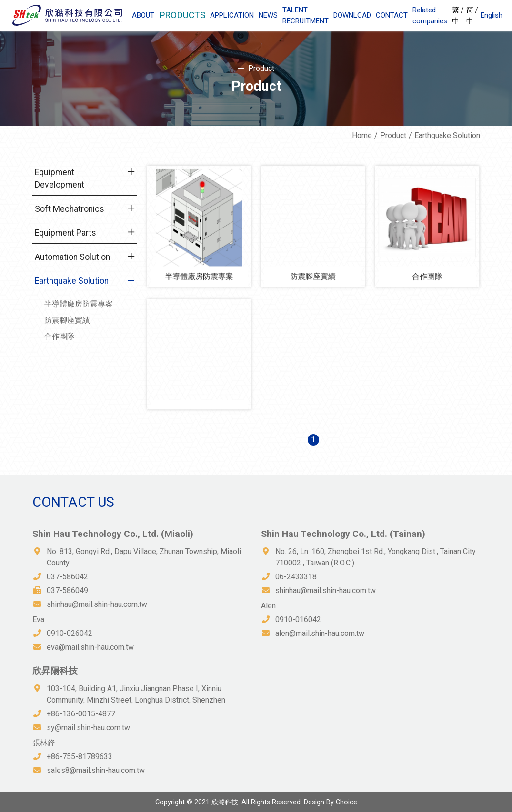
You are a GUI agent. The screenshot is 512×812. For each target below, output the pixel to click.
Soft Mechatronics (70, 209)
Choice (346, 802)
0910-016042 (298, 619)
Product (393, 135)
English (492, 15)
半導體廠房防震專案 (79, 304)
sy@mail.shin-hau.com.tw (88, 728)
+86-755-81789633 (80, 757)
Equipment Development (60, 178)
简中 (470, 15)
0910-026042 (70, 633)
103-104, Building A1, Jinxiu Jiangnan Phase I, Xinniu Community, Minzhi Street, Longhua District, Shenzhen (136, 694)
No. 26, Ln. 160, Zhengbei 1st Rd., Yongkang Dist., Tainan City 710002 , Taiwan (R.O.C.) (376, 557)
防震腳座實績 (67, 320)
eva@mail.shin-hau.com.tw (90, 647)
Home (362, 135)
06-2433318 (296, 577)
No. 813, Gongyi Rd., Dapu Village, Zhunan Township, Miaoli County (144, 557)
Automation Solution (72, 257)
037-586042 (67, 577)
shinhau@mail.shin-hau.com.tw (97, 604)
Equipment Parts (65, 233)
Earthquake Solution (72, 281)
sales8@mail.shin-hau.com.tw (96, 770)
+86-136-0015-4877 (81, 714)
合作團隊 (60, 336)
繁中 (456, 15)
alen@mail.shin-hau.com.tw (320, 633)
